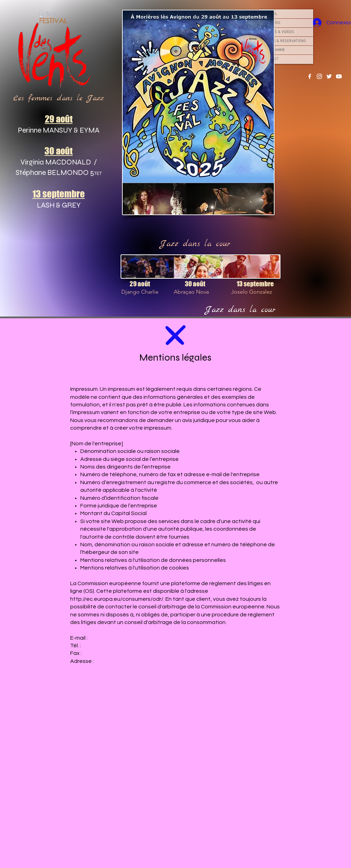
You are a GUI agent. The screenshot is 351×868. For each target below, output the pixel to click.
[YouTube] (339, 76)
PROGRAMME (274, 50)
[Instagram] (319, 76)
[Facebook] (310, 76)
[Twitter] (329, 76)
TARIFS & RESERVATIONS (285, 41)
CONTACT (271, 59)
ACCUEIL (270, 14)
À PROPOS (272, 23)
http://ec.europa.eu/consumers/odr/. (117, 599)
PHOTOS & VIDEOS (279, 32)
